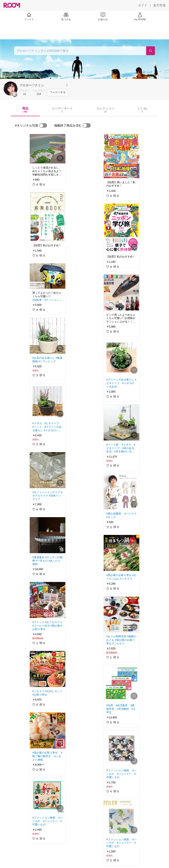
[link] (48, 149)
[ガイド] (143, 5)
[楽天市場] (159, 5)
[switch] (43, 125)
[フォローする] (58, 92)
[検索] (151, 51)
